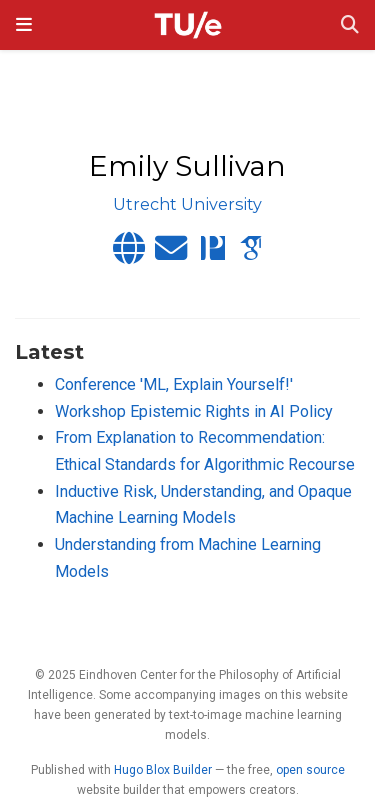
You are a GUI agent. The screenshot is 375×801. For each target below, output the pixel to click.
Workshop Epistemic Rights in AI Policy (194, 411)
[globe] (129, 254)
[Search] (350, 25)
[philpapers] (213, 254)
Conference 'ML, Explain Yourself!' (174, 384)
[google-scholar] (251, 254)
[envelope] (171, 254)
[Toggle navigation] (24, 24)
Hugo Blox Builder (163, 770)
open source (310, 770)
